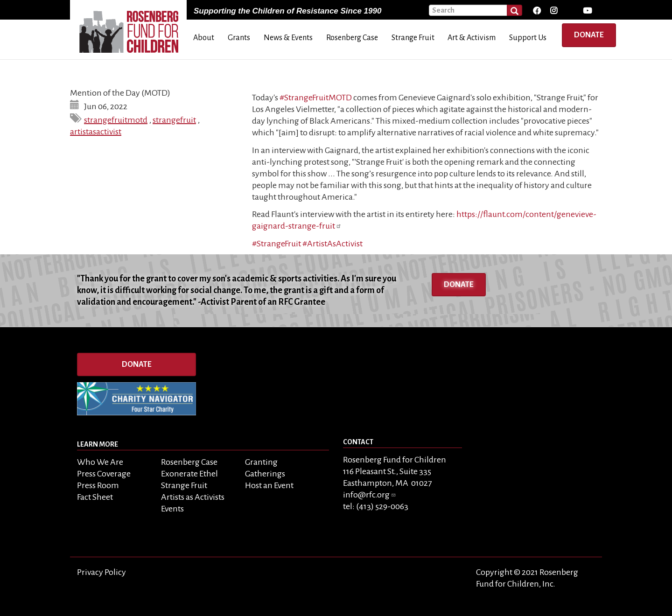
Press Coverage (104, 474)
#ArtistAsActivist (332, 244)
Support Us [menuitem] (528, 38)
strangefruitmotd (116, 120)
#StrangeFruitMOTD (316, 98)
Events (172, 509)
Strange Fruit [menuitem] (413, 38)
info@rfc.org (370, 495)
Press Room (98, 485)
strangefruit (174, 120)
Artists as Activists (193, 497)
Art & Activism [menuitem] (472, 38)
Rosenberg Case (189, 462)
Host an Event (269, 485)
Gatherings (265, 474)
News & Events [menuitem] (288, 38)
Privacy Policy (101, 572)
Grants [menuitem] (239, 38)
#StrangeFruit (276, 244)
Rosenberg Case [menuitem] (352, 38)
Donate (589, 35)
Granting (261, 462)
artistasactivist (96, 132)
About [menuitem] (204, 38)
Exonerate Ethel (189, 474)
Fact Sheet (95, 497)
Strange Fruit (184, 485)
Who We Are (100, 462)
